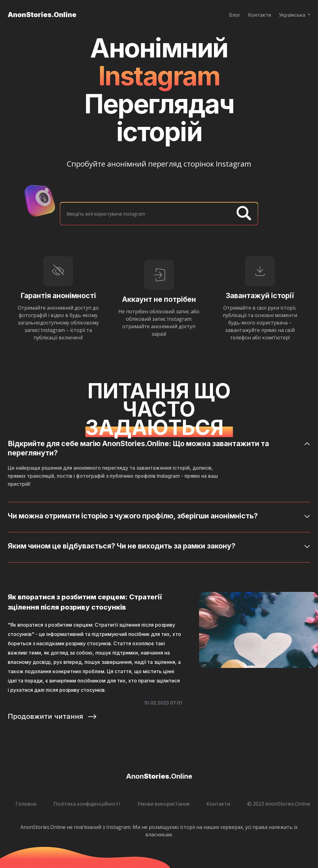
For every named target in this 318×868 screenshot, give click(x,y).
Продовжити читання (52, 716)
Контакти (260, 15)
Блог (235, 15)
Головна (26, 804)
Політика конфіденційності (87, 804)
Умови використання (163, 804)
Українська (293, 15)
